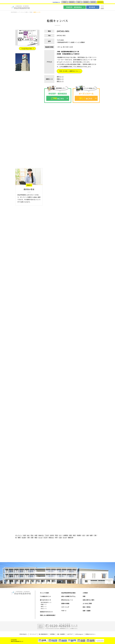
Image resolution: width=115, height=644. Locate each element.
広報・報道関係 (61, 634)
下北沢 (47, 535)
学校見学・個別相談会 (74, 7)
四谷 (32, 535)
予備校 (64, 2)
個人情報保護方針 (43, 634)
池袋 (36, 535)
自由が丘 (41, 535)
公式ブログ (70, 634)
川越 (87, 535)
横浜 (71, 535)
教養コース (60, 79)
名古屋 (24, 537)
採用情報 (52, 634)
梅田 (36, 537)
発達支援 (93, 2)
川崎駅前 (65, 535)
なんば (40, 537)
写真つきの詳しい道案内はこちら (69, 71)
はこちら (57, 98)
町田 (56, 535)
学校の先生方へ (23, 634)
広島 (60, 537)
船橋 (91, 535)
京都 (32, 537)
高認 (79, 2)
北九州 (65, 537)
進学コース (60, 77)
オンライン (19, 535)
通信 (86, 2)
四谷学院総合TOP (56, 2)
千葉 (95, 535)
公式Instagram (79, 634)
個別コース (60, 81)
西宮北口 (51, 537)
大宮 (83, 535)
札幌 (24, 535)
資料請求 (92, 7)
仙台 (28, 535)
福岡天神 (71, 537)
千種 (28, 537)
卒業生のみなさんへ (90, 634)
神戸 (56, 537)
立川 (60, 535)
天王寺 (46, 537)
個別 (72, 2)
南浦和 (79, 535)
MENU (102, 9)
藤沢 (74, 535)
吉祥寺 (52, 535)
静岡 (19, 537)
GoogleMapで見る (27, 49)
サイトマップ (33, 634)
